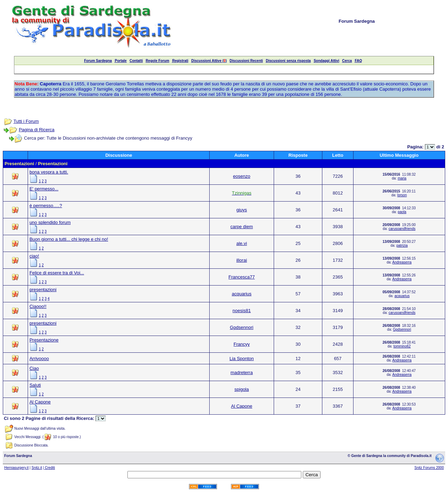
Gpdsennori (242, 327)
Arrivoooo (39, 359)
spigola (242, 389)
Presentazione (44, 340)
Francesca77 (242, 277)
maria (402, 178)
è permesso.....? (46, 206)
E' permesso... (44, 189)
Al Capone (40, 402)
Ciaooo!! (38, 306)
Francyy (241, 344)
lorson (402, 195)
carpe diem (241, 227)
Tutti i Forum (26, 121)
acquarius (241, 294)
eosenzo (242, 176)
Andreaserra (402, 262)
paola (402, 212)
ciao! (34, 256)
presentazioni (43, 290)
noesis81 (241, 311)
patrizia (402, 245)
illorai (241, 260)
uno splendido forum (50, 222)
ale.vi (241, 243)
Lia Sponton (242, 359)
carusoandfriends (402, 229)
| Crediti (49, 468)
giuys (241, 210)
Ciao (34, 368)
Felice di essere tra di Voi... (57, 273)
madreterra (242, 372)
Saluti (35, 385)
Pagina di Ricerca (37, 130)
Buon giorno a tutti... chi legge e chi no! (69, 239)
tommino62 (402, 346)
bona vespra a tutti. (49, 172)
